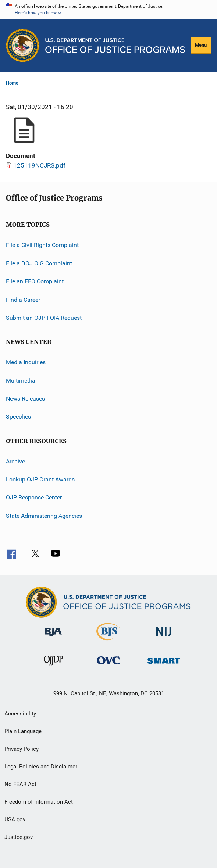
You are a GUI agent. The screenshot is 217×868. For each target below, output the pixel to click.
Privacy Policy (22, 749)
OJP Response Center (34, 497)
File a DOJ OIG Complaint (39, 263)
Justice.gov (19, 837)
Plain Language (23, 731)
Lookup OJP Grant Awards (40, 479)
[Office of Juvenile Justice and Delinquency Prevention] (53, 667)
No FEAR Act (20, 784)
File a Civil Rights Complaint (42, 245)
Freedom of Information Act (39, 802)
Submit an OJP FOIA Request (44, 318)
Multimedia (21, 380)
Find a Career (23, 299)
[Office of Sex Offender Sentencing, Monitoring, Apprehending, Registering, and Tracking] (164, 665)
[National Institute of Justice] (164, 637)
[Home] (115, 46)
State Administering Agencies (44, 516)
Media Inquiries (26, 362)
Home (12, 83)
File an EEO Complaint (35, 281)
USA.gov (15, 819)
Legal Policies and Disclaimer (41, 767)
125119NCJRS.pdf (39, 165)
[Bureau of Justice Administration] (53, 637)
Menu (201, 45)
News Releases (25, 399)
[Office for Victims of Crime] (108, 666)
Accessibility (20, 714)
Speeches (18, 417)
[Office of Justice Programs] (23, 45)
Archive (15, 461)
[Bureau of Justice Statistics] (108, 642)
